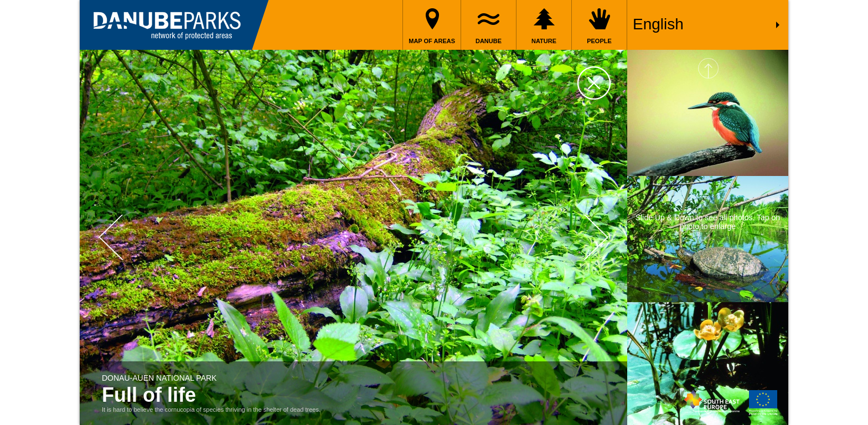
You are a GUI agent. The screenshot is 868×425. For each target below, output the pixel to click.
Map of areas (432, 41)
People (599, 41)
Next (596, 238)
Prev (111, 238)
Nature (544, 41)
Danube (489, 41)
